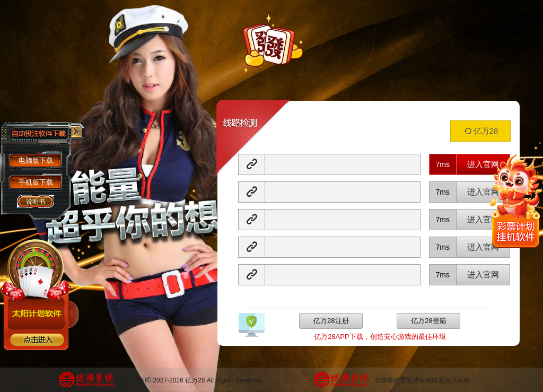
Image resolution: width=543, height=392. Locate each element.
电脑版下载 (36, 160)
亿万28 (480, 131)
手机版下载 (36, 182)
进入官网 (483, 164)
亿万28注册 (331, 321)
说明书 (36, 202)
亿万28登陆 (428, 321)
